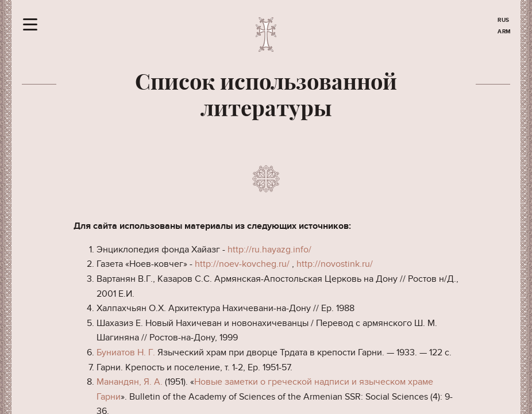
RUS (504, 20)
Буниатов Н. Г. (126, 352)
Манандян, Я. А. (130, 382)
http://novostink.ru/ (335, 264)
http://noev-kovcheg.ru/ (242, 264)
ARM (504, 32)
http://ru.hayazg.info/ (269, 250)
